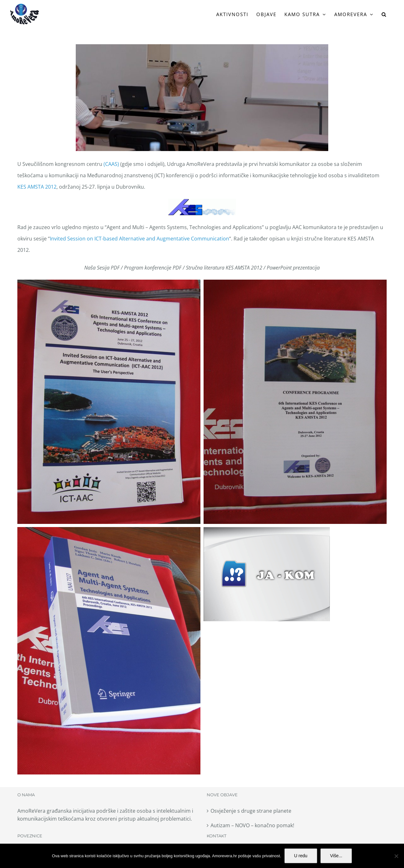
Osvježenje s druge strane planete (251, 811)
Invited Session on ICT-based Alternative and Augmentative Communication (140, 239)
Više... (336, 856)
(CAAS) (111, 164)
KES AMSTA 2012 (37, 187)
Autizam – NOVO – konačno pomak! (252, 825)
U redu (301, 856)
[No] (396, 856)
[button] (384, 14)
